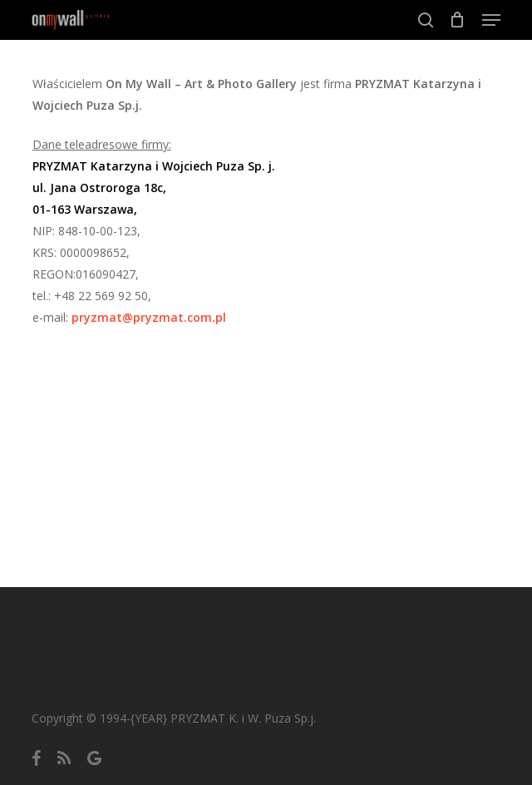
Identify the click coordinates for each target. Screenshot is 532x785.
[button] (491, 20)
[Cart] (458, 20)
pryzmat (149, 317)
